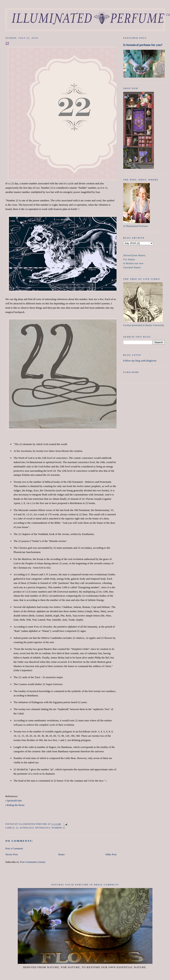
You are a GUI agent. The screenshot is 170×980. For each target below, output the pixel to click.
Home (61, 854)
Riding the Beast (16, 805)
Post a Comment (14, 848)
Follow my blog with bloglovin (140, 361)
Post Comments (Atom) (33, 862)
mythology (43, 828)
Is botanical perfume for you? (143, 45)
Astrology (27, 828)
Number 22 (58, 828)
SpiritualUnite (14, 800)
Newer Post (11, 854)
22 (17, 828)
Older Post (111, 854)
